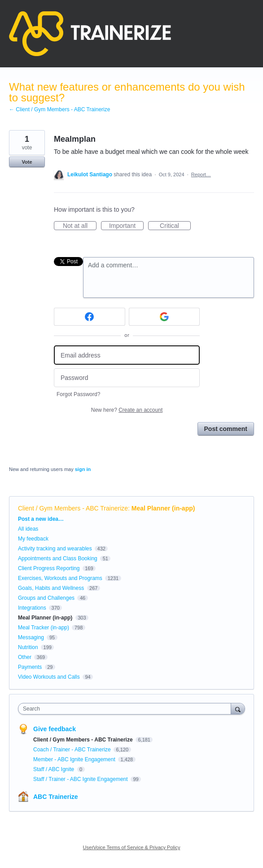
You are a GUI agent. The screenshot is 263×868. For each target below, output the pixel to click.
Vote (27, 162)
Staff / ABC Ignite (55, 769)
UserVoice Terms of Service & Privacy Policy (132, 847)
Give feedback (55, 729)
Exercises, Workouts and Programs (61, 578)
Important (126, 226)
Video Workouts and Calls (49, 677)
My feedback (33, 539)
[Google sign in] (164, 317)
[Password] (127, 378)
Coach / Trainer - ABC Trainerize (73, 750)
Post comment (226, 429)
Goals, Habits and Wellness (51, 588)
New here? (127, 410)
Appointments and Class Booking (58, 558)
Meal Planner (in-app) (163, 508)
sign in (83, 469)
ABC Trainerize (56, 797)
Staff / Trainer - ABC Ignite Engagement (81, 779)
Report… (201, 174)
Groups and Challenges (46, 598)
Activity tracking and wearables (55, 549)
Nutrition (28, 647)
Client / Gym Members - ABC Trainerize (73, 508)
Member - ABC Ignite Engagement (75, 759)
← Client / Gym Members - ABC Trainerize (59, 109)
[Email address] (127, 355)
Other (25, 657)
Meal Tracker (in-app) (44, 628)
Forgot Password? (78, 394)
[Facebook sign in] (90, 317)
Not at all (80, 226)
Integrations (32, 608)
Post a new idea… (41, 519)
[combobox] (127, 709)
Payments (30, 667)
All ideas (28, 529)
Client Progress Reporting (49, 568)
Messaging (31, 637)
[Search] (238, 709)
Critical (175, 226)
